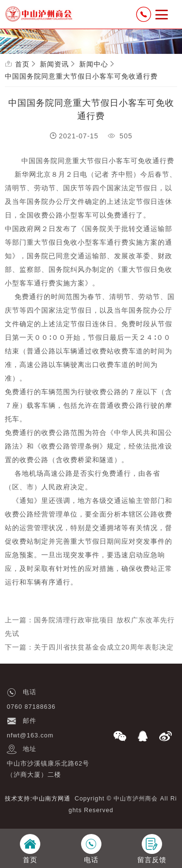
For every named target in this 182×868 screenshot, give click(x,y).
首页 (22, 64)
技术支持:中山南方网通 (37, 799)
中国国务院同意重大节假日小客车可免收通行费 (81, 76)
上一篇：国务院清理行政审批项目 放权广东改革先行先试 (90, 627)
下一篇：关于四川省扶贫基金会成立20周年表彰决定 (89, 647)
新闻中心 (94, 64)
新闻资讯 (54, 64)
